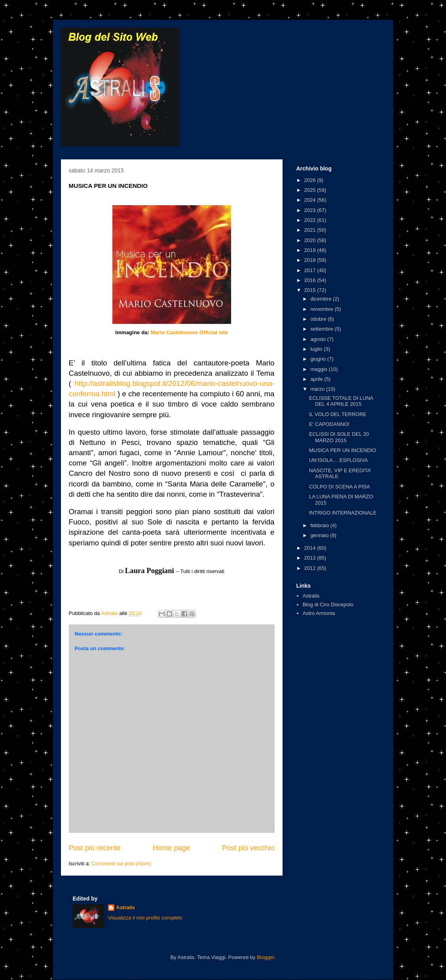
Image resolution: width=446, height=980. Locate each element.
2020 (311, 240)
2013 (311, 558)
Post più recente (95, 848)
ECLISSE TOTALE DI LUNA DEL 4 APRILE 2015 (341, 401)
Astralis (311, 596)
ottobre (319, 319)
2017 (311, 270)
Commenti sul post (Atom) (121, 864)
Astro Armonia (319, 613)
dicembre (322, 299)
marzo (318, 389)
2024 (311, 200)
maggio (319, 369)
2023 (311, 210)
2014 (311, 548)
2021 (311, 230)
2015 (311, 290)
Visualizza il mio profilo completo (145, 918)
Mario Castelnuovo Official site (189, 332)
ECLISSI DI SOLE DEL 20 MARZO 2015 (339, 437)
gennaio (320, 535)
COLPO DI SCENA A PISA (340, 487)
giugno (319, 359)
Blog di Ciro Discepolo (328, 604)
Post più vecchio (248, 848)
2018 (311, 260)
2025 (311, 190)
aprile (317, 379)
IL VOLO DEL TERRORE (338, 414)
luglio (317, 349)
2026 (311, 180)
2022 (311, 220)
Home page (171, 848)
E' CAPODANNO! (329, 424)
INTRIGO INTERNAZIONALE (343, 513)
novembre (322, 309)
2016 (311, 280)
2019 (311, 250)
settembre (322, 329)
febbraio (320, 525)
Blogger (266, 957)
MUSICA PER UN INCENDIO (343, 450)
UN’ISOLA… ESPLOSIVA (339, 460)
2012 (311, 568)
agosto (319, 339)
